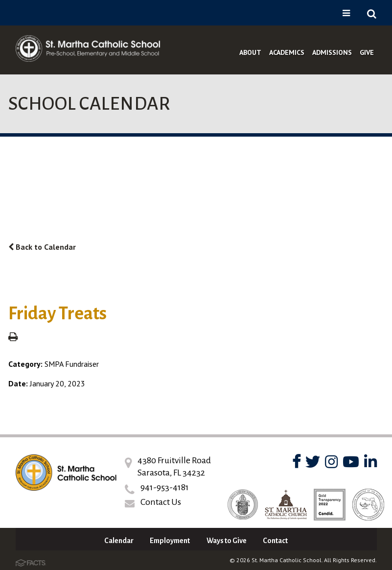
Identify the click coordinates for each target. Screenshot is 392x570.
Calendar (119, 541)
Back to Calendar (42, 247)
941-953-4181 (165, 487)
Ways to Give (227, 541)
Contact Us (161, 502)
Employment (170, 541)
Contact (275, 541)
